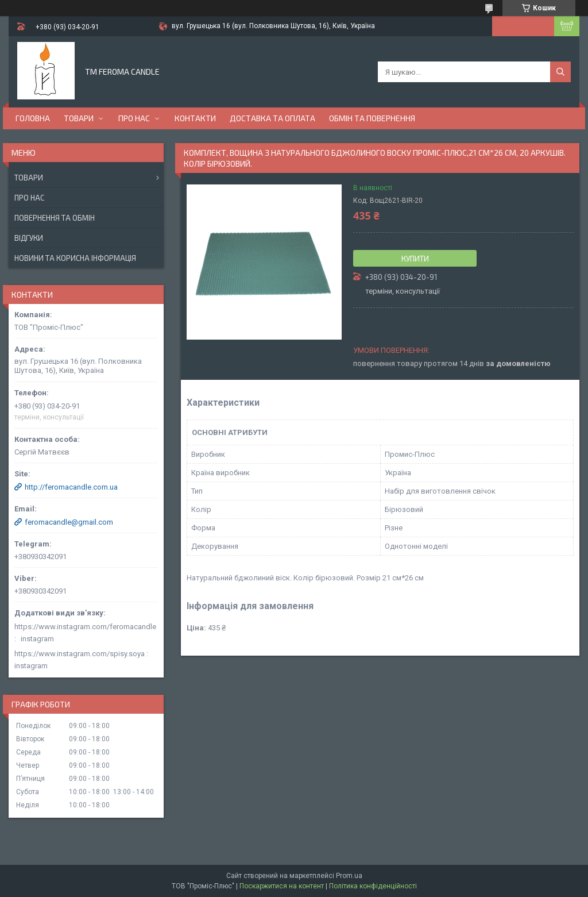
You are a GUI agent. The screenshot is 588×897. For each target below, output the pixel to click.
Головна (33, 118)
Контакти (195, 118)
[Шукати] (560, 72)
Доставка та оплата (272, 118)
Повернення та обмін (55, 218)
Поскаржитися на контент (282, 886)
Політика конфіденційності (373, 886)
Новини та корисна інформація (75, 258)
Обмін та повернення (372, 118)
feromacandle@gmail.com (69, 522)
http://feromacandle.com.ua (71, 487)
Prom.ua (349, 876)
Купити (415, 259)
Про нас (134, 118)
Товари (79, 118)
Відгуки (29, 238)
